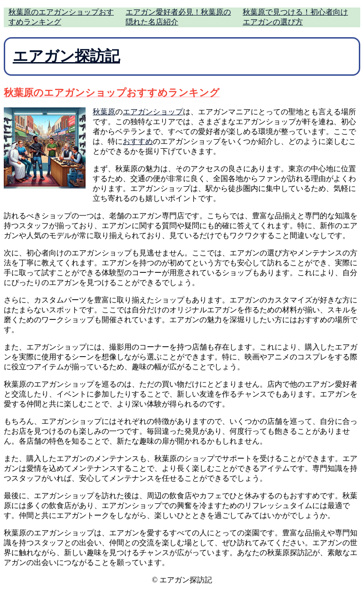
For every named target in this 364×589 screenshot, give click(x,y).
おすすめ (138, 141)
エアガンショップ (153, 112)
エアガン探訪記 (66, 56)
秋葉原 (104, 112)
